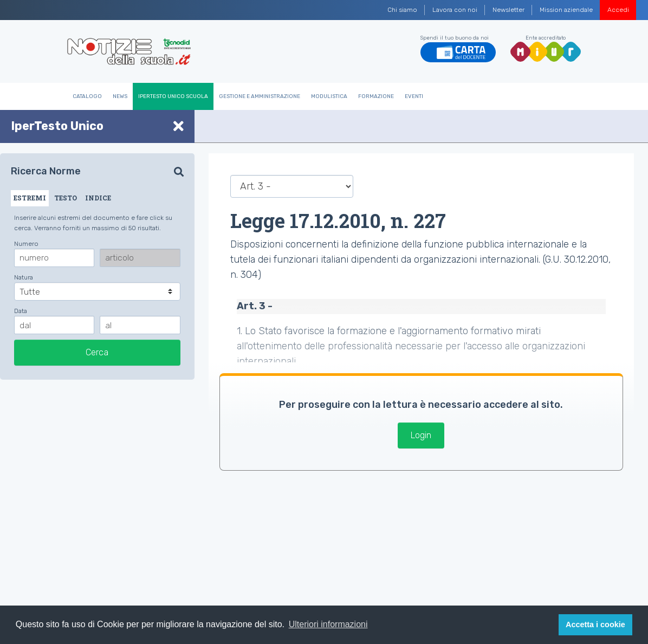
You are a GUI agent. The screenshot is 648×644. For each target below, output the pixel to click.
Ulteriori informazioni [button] (328, 624)
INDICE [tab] (98, 198)
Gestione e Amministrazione (260, 96)
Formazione (376, 96)
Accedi (618, 10)
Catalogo (87, 96)
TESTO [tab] (66, 198)
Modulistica (329, 96)
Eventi (414, 96)
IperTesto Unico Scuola (173, 96)
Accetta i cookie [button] (595, 625)
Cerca (97, 352)
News (120, 96)
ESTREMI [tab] (30, 198)
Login (421, 435)
